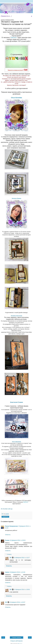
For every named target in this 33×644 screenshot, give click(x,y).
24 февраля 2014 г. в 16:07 (17, 602)
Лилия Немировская (11, 526)
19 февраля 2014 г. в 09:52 (18, 540)
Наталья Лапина (16, 198)
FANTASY (14, 37)
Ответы (9, 554)
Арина (7, 572)
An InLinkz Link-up (7, 509)
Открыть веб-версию (16, 641)
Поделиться (5, 517)
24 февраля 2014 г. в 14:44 (17, 572)
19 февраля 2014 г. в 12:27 (22, 558)
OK (10, 558)
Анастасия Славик (16, 402)
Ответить (8, 535)
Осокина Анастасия (16, 316)
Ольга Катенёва (17, 98)
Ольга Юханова (16, 442)
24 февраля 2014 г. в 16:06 (22, 589)
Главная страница (16, 638)
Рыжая (7, 540)
